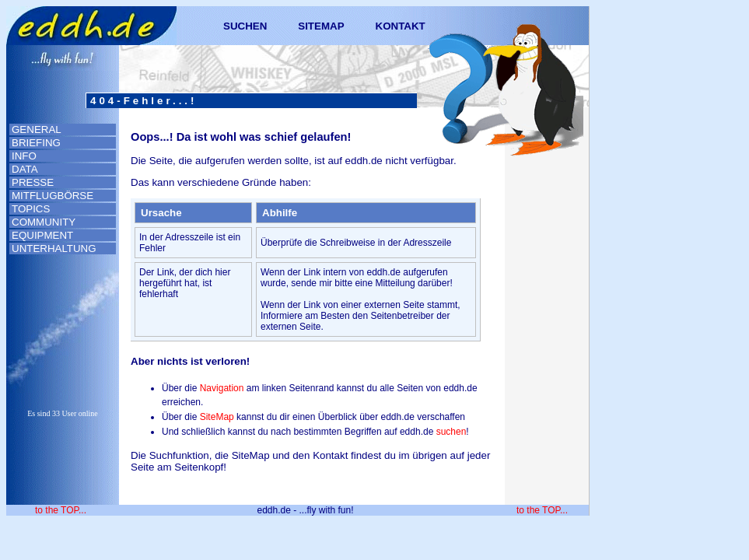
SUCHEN (245, 26)
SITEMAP (321, 26)
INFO (24, 156)
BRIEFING (36, 143)
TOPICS (31, 209)
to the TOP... (61, 510)
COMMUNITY (44, 222)
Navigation (222, 388)
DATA (25, 169)
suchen (451, 432)
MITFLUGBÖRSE (52, 196)
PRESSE (33, 182)
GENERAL (37, 129)
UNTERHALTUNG (54, 248)
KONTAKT (401, 26)
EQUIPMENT (42, 235)
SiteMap (217, 417)
